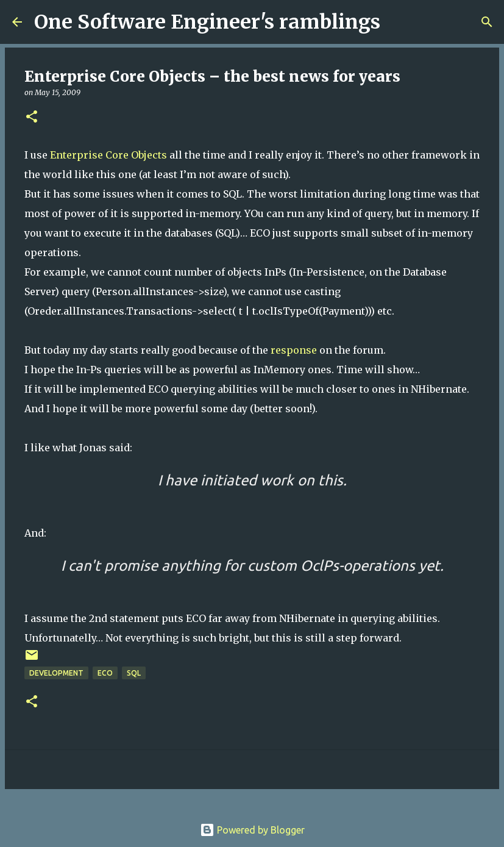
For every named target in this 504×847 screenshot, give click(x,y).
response (294, 350)
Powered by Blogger (252, 830)
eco (105, 673)
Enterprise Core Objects (108, 155)
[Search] (397, 22)
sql (134, 673)
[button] (32, 117)
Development (56, 673)
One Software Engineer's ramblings (207, 22)
